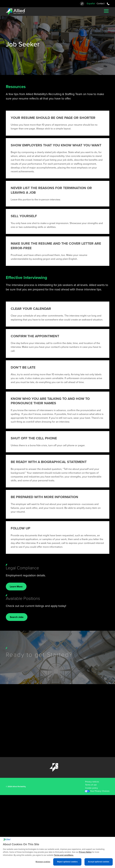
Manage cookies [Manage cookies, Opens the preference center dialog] (43, 863)
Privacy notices (92, 782)
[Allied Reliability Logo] (16, 12)
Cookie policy (91, 788)
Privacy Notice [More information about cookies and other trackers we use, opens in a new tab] (85, 854)
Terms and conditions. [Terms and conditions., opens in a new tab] (64, 857)
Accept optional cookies (99, 863)
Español (91, 4)
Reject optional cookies (67, 863)
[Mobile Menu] (106, 11)
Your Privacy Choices (100, 791)
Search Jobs (17, 617)
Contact (101, 4)
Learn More (16, 587)
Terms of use (91, 785)
